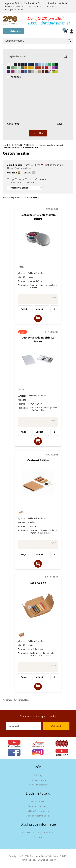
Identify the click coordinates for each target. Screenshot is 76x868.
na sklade (16, 77)
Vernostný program (38, 785)
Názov (27, 165)
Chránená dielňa (32, 3)
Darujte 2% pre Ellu (15, 10)
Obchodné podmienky (38, 806)
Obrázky (12, 173)
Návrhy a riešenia (14, 6)
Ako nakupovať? (38, 802)
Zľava (31, 179)
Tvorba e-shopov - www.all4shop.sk (38, 860)
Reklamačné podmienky (38, 811)
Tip (12, 179)
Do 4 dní (30, 183)
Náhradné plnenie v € (57, 3)
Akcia (21, 179)
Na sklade (16, 183)
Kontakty (51, 6)
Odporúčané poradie (18, 168)
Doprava (38, 837)
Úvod (5, 145)
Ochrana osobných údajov (38, 816)
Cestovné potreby (11, 148)
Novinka (43, 179)
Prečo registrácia (38, 780)
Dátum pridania (53, 165)
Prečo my (38, 775)
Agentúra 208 (12, 3)
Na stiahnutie (35, 6)
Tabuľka (27, 173)
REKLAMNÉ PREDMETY (23, 145)
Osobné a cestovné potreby (52, 145)
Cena (38, 165)
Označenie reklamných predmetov (38, 833)
